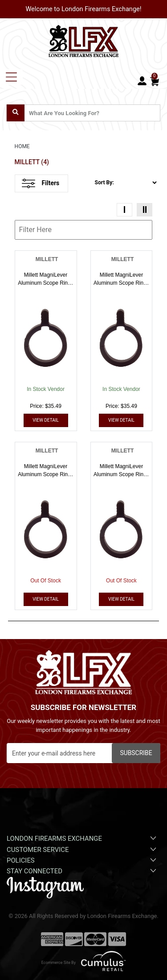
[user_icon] (142, 81)
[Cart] (154, 81)
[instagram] (45, 887)
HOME (22, 146)
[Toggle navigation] (11, 77)
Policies (82, 860)
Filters (41, 183)
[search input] (83, 113)
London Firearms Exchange (82, 838)
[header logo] (84, 39)
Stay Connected (82, 871)
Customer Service (82, 849)
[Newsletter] (83, 753)
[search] (16, 113)
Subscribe (136, 753)
